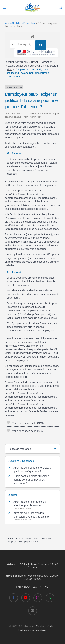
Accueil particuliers (17, 62)
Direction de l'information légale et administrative (29, 539)
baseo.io (35, 542)
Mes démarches (26, 23)
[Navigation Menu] (5, 7)
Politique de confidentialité (32, 630)
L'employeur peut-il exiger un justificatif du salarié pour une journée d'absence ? (27, 73)
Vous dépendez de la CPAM (26, 423)
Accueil (9, 23)
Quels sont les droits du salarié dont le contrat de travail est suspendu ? (31, 480)
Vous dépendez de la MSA (25, 431)
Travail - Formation (42, 62)
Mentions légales (45, 626)
